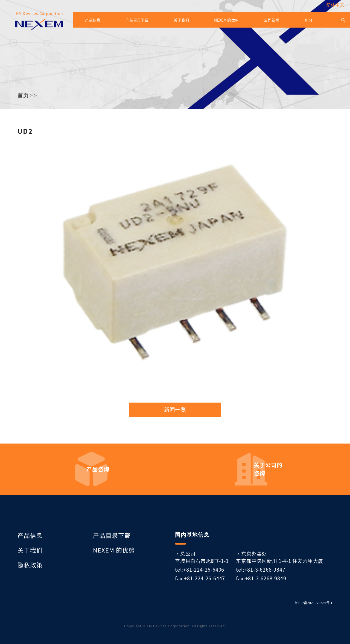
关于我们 (181, 20)
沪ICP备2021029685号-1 (314, 603)
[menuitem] (334, 5)
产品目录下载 (137, 20)
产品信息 (93, 20)
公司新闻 (272, 20)
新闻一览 (175, 410)
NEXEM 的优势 (226, 20)
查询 (308, 20)
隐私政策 (30, 565)
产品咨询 (98, 469)
